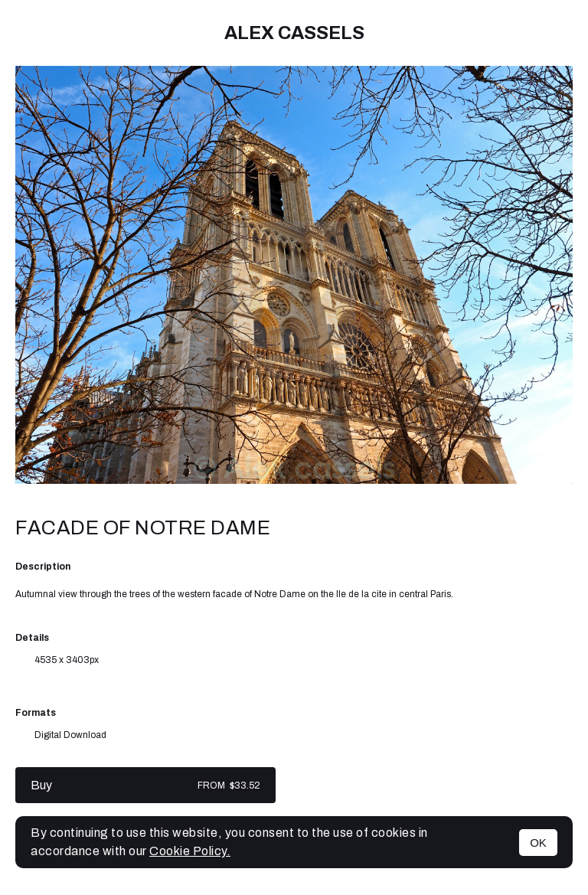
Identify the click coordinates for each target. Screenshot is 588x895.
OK (538, 843)
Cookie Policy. (190, 851)
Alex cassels (294, 33)
